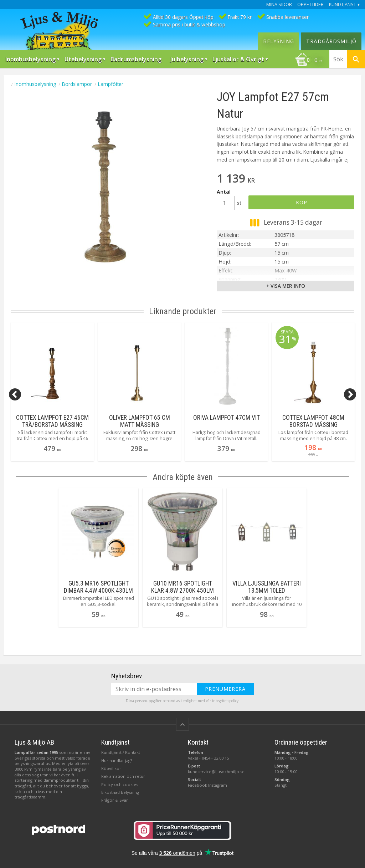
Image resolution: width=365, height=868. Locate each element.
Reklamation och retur (123, 776)
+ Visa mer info (286, 286)
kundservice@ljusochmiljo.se (216, 772)
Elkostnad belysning (120, 792)
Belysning (279, 41)
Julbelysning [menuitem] (187, 59)
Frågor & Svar (115, 800)
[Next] (350, 394)
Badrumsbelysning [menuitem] (136, 59)
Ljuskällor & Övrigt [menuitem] (238, 59)
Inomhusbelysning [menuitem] (30, 59)
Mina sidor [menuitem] (279, 4)
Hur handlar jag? (117, 760)
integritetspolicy (225, 701)
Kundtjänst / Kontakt (121, 752)
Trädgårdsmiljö (331, 41)
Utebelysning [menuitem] (83, 59)
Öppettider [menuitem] (310, 4)
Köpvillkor (111, 768)
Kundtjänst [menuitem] (343, 4)
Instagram (218, 785)
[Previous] (15, 394)
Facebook (197, 785)
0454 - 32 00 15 (215, 758)
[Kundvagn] (309, 61)
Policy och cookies (120, 784)
